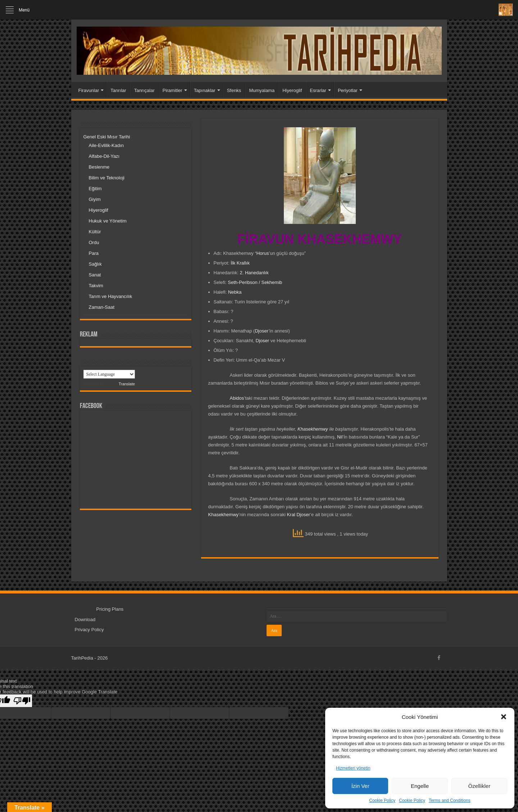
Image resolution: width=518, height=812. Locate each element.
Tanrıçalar (144, 90)
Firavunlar (89, 90)
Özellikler (479, 786)
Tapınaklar (205, 90)
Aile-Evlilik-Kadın (106, 145)
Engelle (420, 786)
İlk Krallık (240, 263)
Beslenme (99, 167)
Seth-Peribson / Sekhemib (255, 282)
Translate (120, 384)
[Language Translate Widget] (109, 374)
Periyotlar (348, 90)
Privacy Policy (89, 630)
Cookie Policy (382, 800)
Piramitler (172, 90)
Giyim (95, 199)
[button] (504, 717)
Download (85, 620)
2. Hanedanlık (254, 273)
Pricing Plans (110, 609)
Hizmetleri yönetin (353, 768)
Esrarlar (318, 90)
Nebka (235, 292)
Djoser (262, 331)
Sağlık (95, 264)
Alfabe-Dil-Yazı (104, 156)
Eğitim (95, 189)
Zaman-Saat (102, 307)
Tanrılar (118, 90)
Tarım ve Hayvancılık (111, 296)
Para (94, 253)
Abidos (237, 398)
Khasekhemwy (313, 429)
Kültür (95, 232)
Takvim (96, 286)
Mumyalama (262, 90)
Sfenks (234, 90)
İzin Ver (360, 786)
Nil (340, 437)
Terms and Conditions (450, 800)
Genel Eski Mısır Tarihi (107, 137)
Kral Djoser (298, 515)
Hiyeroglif (292, 90)
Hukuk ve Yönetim (108, 221)
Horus (263, 253)
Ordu (94, 242)
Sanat (95, 275)
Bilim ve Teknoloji (107, 178)
